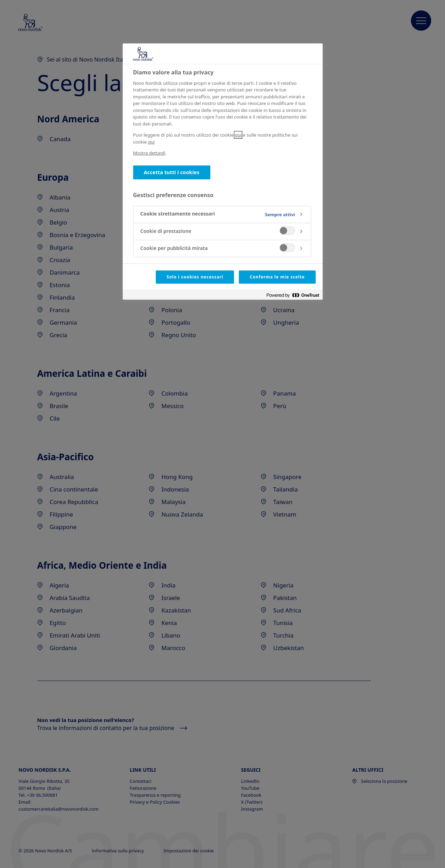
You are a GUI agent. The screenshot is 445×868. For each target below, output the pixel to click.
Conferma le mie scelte (277, 277)
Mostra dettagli (149, 153)
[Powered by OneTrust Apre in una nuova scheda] (293, 295)
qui (238, 135)
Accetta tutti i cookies (172, 172)
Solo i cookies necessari (195, 277)
